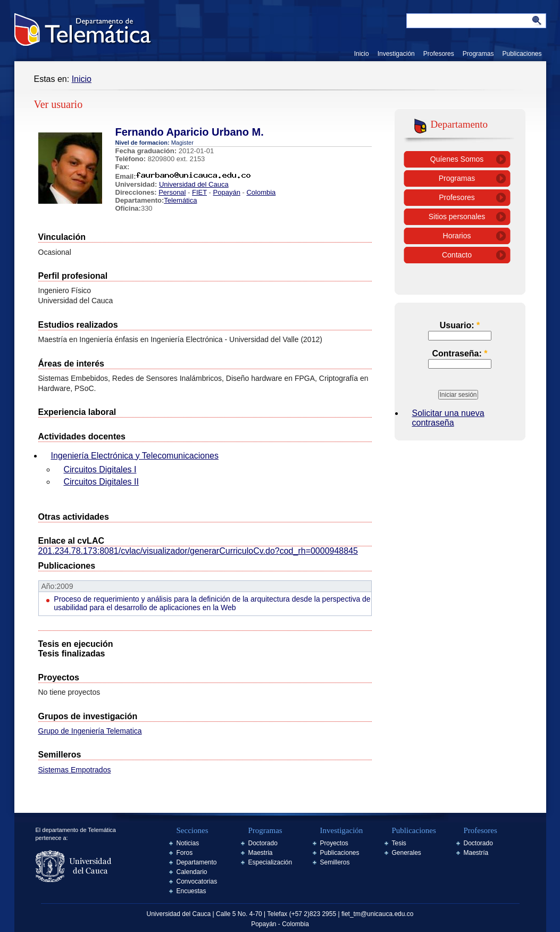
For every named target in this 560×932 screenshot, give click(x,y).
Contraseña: (459, 353)
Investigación (396, 54)
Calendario (192, 872)
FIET (199, 192)
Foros (185, 853)
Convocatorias (197, 881)
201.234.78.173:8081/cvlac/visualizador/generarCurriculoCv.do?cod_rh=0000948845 (198, 551)
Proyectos (334, 843)
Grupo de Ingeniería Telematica (90, 731)
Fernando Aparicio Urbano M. (190, 132)
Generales (407, 853)
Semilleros (335, 862)
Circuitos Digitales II (101, 482)
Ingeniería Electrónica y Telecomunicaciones (135, 456)
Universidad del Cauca (194, 184)
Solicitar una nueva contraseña (448, 418)
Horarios (457, 236)
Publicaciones (522, 54)
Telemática (180, 200)
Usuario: (460, 325)
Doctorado (263, 843)
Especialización (270, 862)
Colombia (261, 192)
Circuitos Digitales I (100, 469)
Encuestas (191, 891)
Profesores (439, 54)
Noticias (188, 843)
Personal (172, 192)
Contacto (457, 255)
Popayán (227, 192)
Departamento (197, 862)
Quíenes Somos (457, 159)
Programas (478, 54)
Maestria (261, 853)
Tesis (399, 843)
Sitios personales (457, 217)
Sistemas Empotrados (75, 770)
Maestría (476, 853)
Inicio (362, 54)
